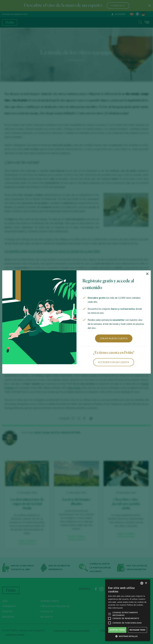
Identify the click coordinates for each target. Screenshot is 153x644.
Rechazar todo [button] (137, 630)
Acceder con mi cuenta (114, 362)
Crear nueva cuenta (114, 338)
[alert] (128, 610)
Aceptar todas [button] (117, 630)
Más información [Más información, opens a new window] (115, 608)
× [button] (146, 583)
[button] (128, 636)
